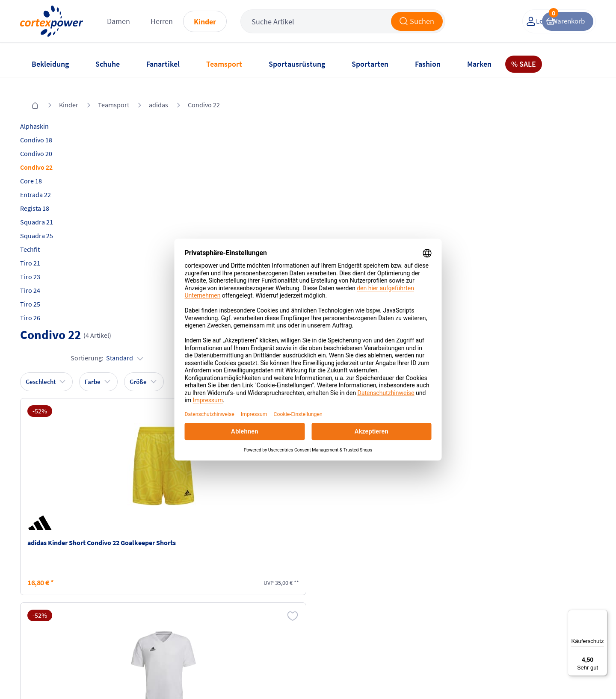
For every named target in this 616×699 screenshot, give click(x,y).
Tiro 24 (41, 279)
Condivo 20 (47, 142)
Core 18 (42, 170)
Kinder (230, 26)
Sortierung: (549, 144)
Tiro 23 (41, 265)
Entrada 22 (46, 183)
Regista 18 (45, 197)
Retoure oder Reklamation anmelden (350, 578)
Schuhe (108, 64)
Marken (479, 64)
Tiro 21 (41, 252)
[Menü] (602, 615)
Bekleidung (50, 64)
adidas (158, 94)
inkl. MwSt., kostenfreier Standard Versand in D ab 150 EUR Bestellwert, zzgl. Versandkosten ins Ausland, (188, 482)
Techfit (41, 238)
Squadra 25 (47, 224)
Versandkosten (146, 573)
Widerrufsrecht (334, 599)
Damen (143, 25)
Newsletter (46, 606)
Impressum (235, 573)
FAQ (37, 573)
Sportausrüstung (297, 64)
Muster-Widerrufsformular (351, 615)
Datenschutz (237, 606)
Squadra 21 (47, 211)
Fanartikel (163, 64)
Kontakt (42, 590)
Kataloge (137, 606)
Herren (187, 25)
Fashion (428, 64)
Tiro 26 (41, 307)
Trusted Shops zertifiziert (439, 674)
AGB (225, 590)
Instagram (421, 573)
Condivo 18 (47, 129)
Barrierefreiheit (241, 622)
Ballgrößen (140, 622)
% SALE (524, 64)
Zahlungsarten (146, 590)
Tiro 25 (41, 293)
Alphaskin (45, 115)
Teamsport (224, 64)
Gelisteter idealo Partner (550, 674)
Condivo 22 (204, 94)
